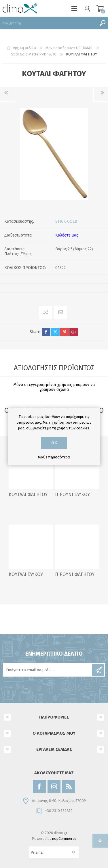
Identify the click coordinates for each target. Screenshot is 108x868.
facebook (46, 332)
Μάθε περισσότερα (54, 457)
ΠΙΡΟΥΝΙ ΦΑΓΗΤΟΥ (75, 574)
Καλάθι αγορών (100, 9)
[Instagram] (54, 786)
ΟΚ (54, 443)
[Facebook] (39, 786)
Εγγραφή (98, 670)
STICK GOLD (66, 221)
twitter (55, 332)
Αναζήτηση (102, 23)
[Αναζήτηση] (48, 23)
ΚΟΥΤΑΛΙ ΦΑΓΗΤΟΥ (28, 495)
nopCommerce (64, 839)
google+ (74, 332)
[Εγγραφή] (48, 670)
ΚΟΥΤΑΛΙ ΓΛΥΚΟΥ (26, 574)
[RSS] (69, 786)
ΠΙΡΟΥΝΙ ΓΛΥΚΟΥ (72, 495)
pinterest (65, 332)
